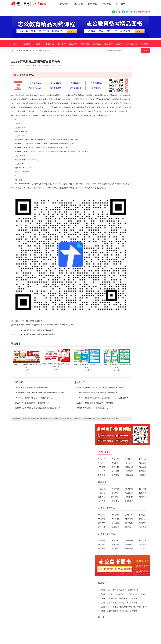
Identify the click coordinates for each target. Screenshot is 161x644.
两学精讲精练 (96, 83)
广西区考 (26, 44)
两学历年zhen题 (35, 88)
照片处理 (129, 493)
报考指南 (102, 467)
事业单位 (50, 44)
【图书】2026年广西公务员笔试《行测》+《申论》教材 (56, 364)
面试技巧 (129, 527)
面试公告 (129, 549)
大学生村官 (132, 44)
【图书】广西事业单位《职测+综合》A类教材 (87, 365)
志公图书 (121, 4)
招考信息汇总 (35, 83)
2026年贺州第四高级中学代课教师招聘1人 (32, 403)
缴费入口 (102, 497)
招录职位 (143, 459)
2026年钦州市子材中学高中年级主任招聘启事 (37, 334)
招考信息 (43, 51)
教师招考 (61, 44)
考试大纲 (115, 459)
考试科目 (102, 463)
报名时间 (115, 493)
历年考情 (129, 471)
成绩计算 (115, 471)
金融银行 (108, 44)
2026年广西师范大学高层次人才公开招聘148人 (96, 403)
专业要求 (129, 463)
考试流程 (143, 463)
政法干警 (85, 44)
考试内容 (143, 545)
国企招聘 (73, 44)
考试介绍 (129, 467)
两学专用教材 (56, 88)
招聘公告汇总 (56, 83)
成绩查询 (143, 497)
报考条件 (129, 459)
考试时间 (115, 463)
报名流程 (115, 545)
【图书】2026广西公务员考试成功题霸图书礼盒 (26, 365)
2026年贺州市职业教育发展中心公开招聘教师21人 (97, 393)
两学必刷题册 (76, 88)
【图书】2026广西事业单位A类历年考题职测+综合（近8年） (125, 607)
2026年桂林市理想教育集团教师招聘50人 (32, 387)
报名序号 (143, 493)
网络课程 (115, 475)
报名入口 (115, 467)
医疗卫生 (97, 44)
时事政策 (144, 44)
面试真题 (129, 523)
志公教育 (33, 66)
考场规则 (143, 467)
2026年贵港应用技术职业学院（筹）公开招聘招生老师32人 (101, 387)
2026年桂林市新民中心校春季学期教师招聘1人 (34, 398)
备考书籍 (102, 475)
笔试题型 (115, 523)
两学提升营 (96, 88)
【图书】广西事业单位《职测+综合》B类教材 (117, 365)
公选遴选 (129, 475)
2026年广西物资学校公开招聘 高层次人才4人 (95, 408)
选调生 (143, 475)
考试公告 (102, 459)
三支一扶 (120, 44)
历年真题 (143, 471)
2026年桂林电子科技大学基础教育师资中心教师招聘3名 (38, 408)
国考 (38, 44)
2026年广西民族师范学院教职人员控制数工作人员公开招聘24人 (103, 398)
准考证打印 (115, 497)
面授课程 (107, 4)
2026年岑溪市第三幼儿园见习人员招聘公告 (36, 330)
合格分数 (102, 471)
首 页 (16, 44)
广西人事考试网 (21, 51)
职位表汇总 (76, 83)
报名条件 (102, 545)
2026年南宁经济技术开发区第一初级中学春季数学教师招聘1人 (41, 393)
